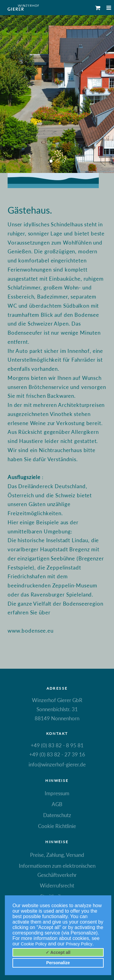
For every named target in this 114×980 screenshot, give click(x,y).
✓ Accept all (58, 952)
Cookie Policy (34, 944)
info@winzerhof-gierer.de (57, 764)
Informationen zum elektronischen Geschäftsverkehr (57, 870)
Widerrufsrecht (57, 885)
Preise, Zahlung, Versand (57, 855)
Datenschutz (57, 815)
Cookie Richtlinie (57, 826)
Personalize (58, 963)
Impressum (57, 793)
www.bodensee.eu (31, 631)
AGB (57, 804)
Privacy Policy (79, 944)
